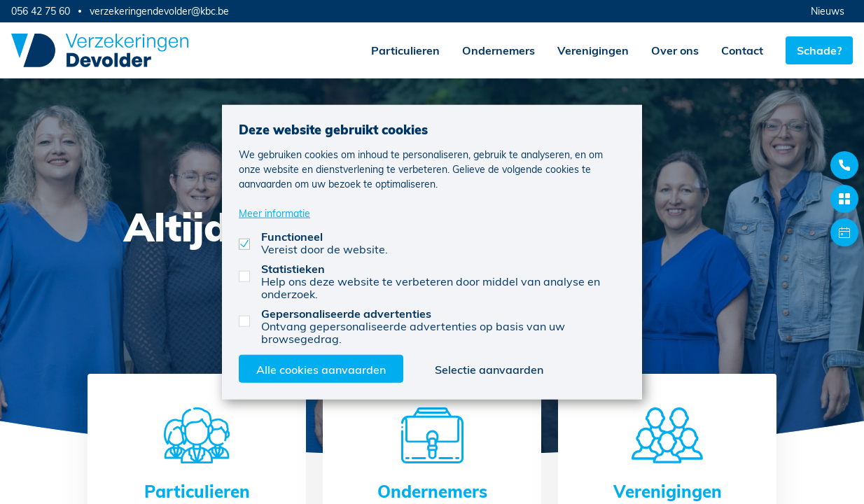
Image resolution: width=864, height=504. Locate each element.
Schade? (819, 50)
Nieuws (828, 11)
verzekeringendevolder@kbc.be (159, 11)
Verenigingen (593, 50)
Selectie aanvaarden (489, 369)
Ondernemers (499, 50)
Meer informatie (274, 212)
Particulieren (405, 50)
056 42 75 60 (41, 11)
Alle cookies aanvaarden (321, 369)
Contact (742, 50)
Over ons (675, 50)
